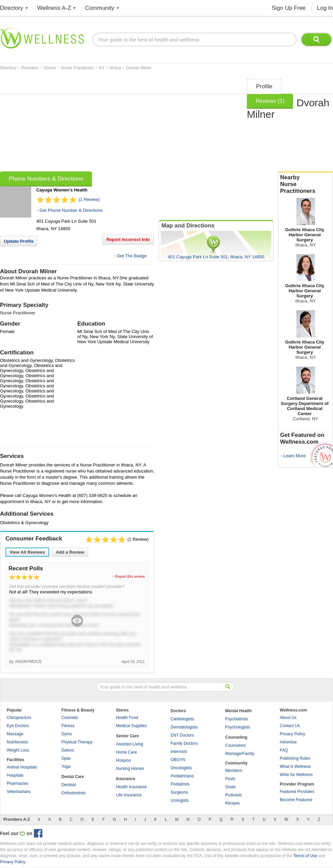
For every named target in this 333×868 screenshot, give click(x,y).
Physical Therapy (77, 742)
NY (102, 68)
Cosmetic (70, 718)
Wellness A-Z (54, 8)
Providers (31, 68)
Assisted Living (130, 744)
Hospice (123, 760)
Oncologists (181, 768)
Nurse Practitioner (78, 68)
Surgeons (179, 792)
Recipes (232, 803)
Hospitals (15, 775)
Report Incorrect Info (128, 239)
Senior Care (127, 736)
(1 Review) (89, 199)
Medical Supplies (131, 726)
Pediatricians (182, 776)
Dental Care (73, 777)
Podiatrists (180, 784)
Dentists (69, 785)
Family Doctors (184, 743)
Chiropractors (19, 718)
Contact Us (290, 726)
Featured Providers (297, 792)
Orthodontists (73, 793)
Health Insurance (131, 787)
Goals (230, 787)
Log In (325, 8)
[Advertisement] (106, 123)
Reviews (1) (270, 101)
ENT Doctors (182, 735)
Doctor (51, 68)
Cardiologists (182, 719)
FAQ (284, 750)
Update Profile (19, 241)
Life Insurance (129, 795)
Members (234, 771)
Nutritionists (17, 742)
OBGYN (178, 760)
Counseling (236, 737)
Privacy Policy (292, 734)
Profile (264, 86)
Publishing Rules (295, 758)
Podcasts (233, 795)
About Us (288, 718)
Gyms (67, 734)
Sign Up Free (289, 8)
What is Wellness (295, 767)
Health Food (127, 718)
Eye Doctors (18, 726)
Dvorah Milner (139, 68)
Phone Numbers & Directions (46, 179)
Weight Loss (18, 750)
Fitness (68, 726)
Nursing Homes (130, 769)
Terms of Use (305, 856)
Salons (68, 750)
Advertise (288, 742)
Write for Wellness (296, 775)
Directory (12, 8)
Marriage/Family (240, 754)
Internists (179, 752)
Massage (15, 734)
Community (100, 8)
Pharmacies (17, 783)
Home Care (126, 752)
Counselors (236, 745)
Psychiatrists (237, 719)
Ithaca (116, 68)
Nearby (306, 184)
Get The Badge (132, 256)
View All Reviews (27, 552)
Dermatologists (184, 727)
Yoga (66, 767)
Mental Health (238, 711)
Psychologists (238, 727)
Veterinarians (19, 792)
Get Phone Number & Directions (71, 210)
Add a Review (70, 552)
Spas (66, 758)
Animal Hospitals (22, 767)
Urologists (180, 800)
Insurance (126, 779)
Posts (230, 779)
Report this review (130, 576)
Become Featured (296, 800)
